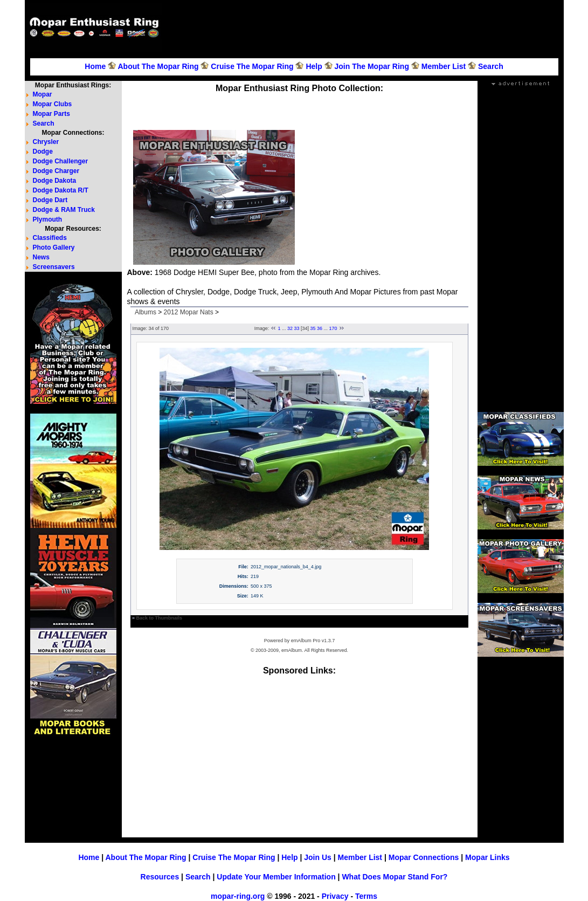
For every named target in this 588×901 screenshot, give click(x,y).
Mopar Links (487, 857)
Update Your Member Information (276, 877)
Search (491, 66)
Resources (160, 877)
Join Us (318, 857)
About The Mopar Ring (158, 66)
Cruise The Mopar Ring (252, 66)
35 (313, 328)
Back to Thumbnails (160, 618)
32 (290, 328)
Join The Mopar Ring (372, 66)
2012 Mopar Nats (189, 312)
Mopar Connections (424, 857)
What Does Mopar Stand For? (395, 877)
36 (320, 328)
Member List (444, 66)
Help (314, 66)
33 (296, 328)
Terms (366, 896)
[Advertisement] (364, 27)
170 (333, 328)
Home (95, 66)
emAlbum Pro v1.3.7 (313, 641)
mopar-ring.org (238, 896)
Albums (146, 312)
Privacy (335, 896)
